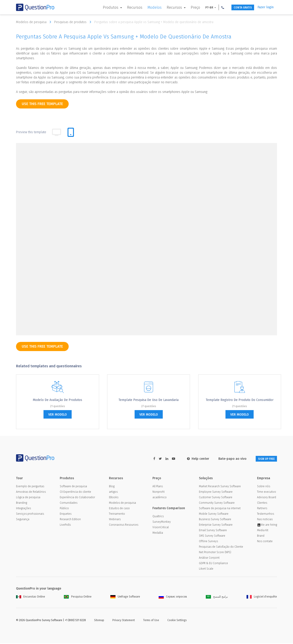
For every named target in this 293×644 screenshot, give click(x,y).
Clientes (262, 503)
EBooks (114, 498)
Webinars (115, 520)
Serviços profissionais (30, 514)
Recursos (126, 7)
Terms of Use (151, 621)
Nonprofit (159, 492)
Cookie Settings (177, 621)
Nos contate (265, 542)
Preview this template (31, 132)
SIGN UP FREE (263, 459)
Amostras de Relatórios (31, 492)
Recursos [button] (166, 7)
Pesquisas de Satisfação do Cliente (221, 547)
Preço (186, 7)
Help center (191, 459)
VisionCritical (161, 528)
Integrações (23, 509)
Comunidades (69, 503)
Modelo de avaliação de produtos (57, 400)
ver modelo (58, 415)
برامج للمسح (217, 597)
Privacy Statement (124, 621)
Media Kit (263, 531)
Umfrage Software (125, 597)
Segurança (23, 520)
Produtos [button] (102, 7)
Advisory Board (267, 498)
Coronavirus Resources (124, 525)
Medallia (158, 533)
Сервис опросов (173, 597)
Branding (22, 503)
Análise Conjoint (209, 558)
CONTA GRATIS (237, 7)
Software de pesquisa (73, 487)
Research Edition (70, 520)
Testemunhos (266, 514)
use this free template (42, 104)
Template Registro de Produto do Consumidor (240, 400)
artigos (113, 492)
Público (64, 509)
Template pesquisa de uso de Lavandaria (149, 400)
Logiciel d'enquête (262, 597)
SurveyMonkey (162, 522)
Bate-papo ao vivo (225, 459)
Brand (261, 536)
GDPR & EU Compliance (213, 564)
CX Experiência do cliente (75, 492)
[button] (214, 7)
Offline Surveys (208, 542)
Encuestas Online (31, 597)
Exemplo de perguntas (30, 487)
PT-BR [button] (200, 8)
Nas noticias (265, 520)
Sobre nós (264, 487)
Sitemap (99, 621)
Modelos (145, 7)
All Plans (158, 487)
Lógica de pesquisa (28, 498)
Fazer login (266, 7)
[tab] (71, 132)
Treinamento (117, 514)
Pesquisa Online (78, 597)
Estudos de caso (119, 509)
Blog (112, 487)
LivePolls (65, 525)
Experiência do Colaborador (77, 498)
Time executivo (267, 492)
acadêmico (160, 498)
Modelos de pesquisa (35, 22)
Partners (262, 509)
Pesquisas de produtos (74, 22)
